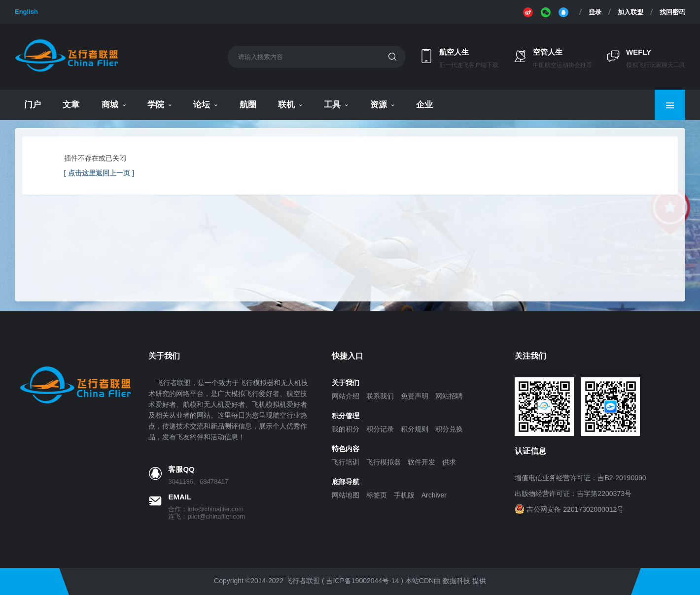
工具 (332, 105)
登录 (595, 12)
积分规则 (415, 429)
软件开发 (421, 462)
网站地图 (346, 495)
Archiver (434, 495)
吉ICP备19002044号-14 (362, 581)
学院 (156, 105)
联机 (286, 105)
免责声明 (415, 396)
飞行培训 (346, 462)
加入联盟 (630, 12)
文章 (71, 105)
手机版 (404, 495)
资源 (379, 105)
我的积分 (346, 429)
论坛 (202, 105)
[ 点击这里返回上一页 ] (99, 173)
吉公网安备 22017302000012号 (575, 509)
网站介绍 (346, 396)
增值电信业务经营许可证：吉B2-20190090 (580, 478)
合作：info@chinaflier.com (206, 509)
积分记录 (380, 429)
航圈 (248, 105)
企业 (424, 105)
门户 (33, 105)
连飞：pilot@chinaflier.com (207, 516)
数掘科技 (456, 581)
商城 (110, 105)
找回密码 (672, 12)
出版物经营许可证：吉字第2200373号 (573, 494)
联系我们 (380, 396)
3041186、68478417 (198, 481)
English (26, 12)
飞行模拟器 (384, 462)
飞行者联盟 (303, 581)
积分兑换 (449, 429)
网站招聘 (449, 396)
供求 (449, 462)
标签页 (377, 495)
